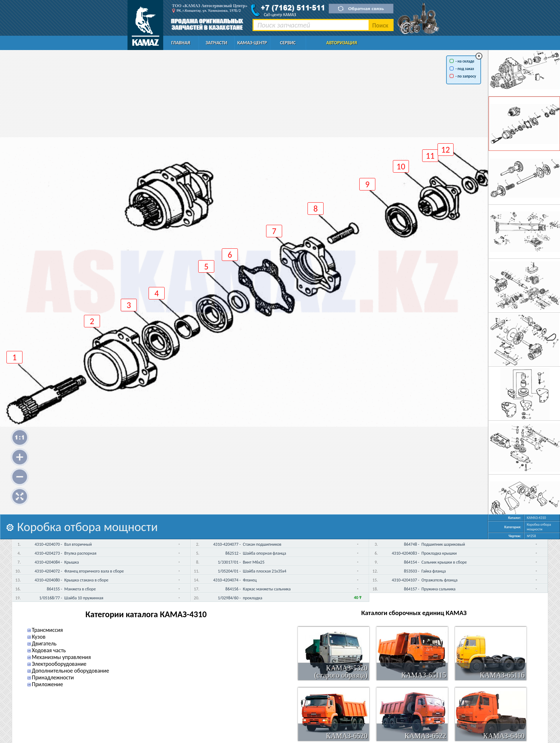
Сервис (288, 43)
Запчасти (216, 43)
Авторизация (342, 43)
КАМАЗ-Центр (252, 43)
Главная (181, 43)
